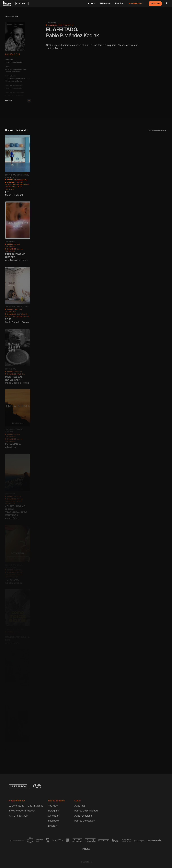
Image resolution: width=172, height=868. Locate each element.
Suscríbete (155, 3)
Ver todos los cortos (157, 130)
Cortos (92, 3)
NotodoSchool (135, 3)
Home (7, 16)
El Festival (105, 3)
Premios (119, 3)
